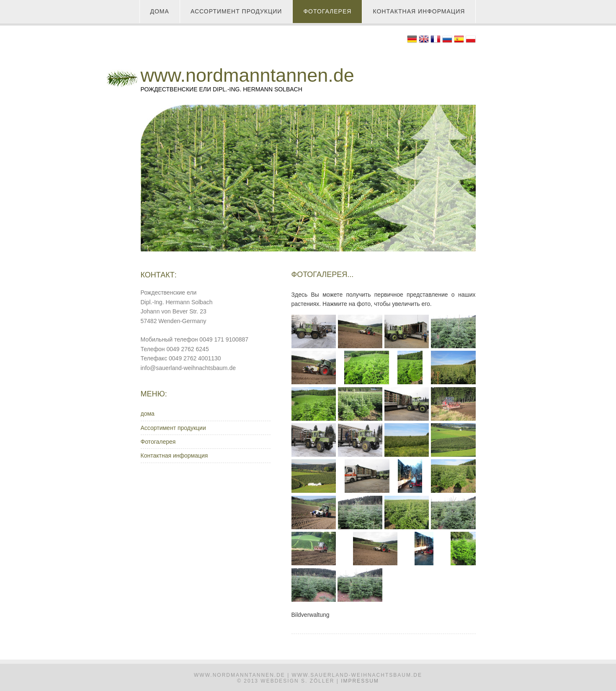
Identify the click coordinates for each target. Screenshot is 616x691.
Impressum (360, 681)
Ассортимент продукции (236, 11)
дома (160, 11)
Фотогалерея (327, 11)
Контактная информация (419, 11)
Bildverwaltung (311, 615)
